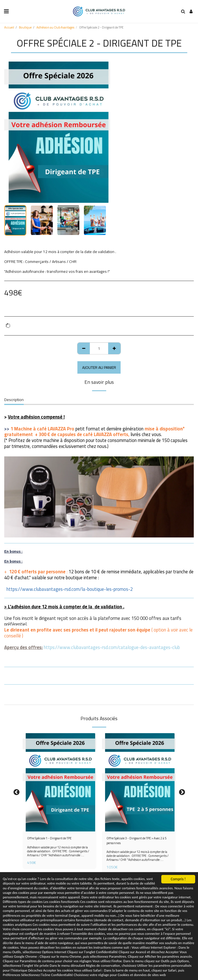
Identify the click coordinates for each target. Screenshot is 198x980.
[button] (6, 11)
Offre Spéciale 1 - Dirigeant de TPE (49, 838)
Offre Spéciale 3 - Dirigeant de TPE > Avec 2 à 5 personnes (136, 841)
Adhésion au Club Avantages (55, 27)
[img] (59, 782)
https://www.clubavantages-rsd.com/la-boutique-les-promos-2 (70, 589)
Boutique (25, 27)
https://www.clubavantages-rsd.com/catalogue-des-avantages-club (112, 647)
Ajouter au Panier (99, 367)
